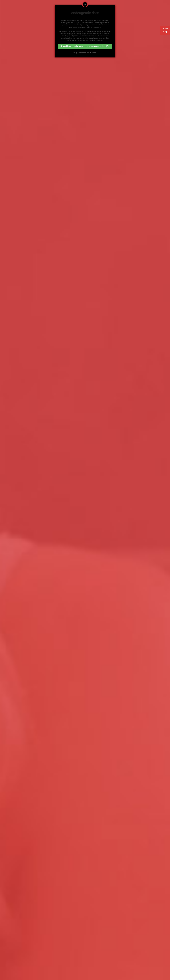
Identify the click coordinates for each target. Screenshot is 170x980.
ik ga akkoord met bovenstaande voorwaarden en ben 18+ (85, 46)
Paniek (165, 30)
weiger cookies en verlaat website (85, 53)
